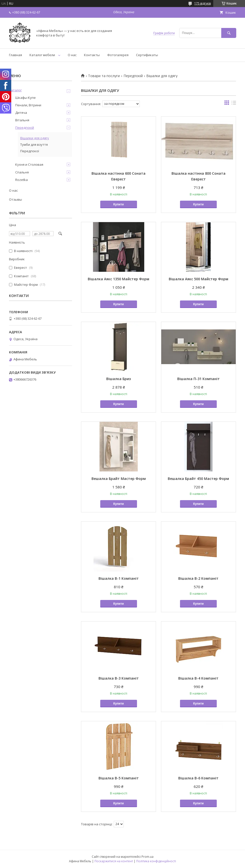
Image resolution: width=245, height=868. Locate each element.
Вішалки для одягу (35, 138)
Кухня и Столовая (29, 164)
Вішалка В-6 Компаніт (198, 778)
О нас (72, 55)
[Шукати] (229, 33)
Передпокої (30, 151)
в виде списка (234, 104)
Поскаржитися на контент (114, 861)
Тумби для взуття (34, 145)
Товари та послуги (104, 76)
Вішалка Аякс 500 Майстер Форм (198, 279)
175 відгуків (202, 3)
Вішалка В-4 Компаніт (198, 678)
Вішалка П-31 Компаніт (198, 379)
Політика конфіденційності (156, 861)
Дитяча (21, 113)
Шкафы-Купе (25, 98)
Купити (118, 204)
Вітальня (22, 120)
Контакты (92, 55)
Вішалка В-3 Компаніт (119, 678)
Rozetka (21, 180)
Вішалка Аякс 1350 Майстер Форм (118, 279)
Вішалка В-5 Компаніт (119, 778)
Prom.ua (147, 857)
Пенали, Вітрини (28, 105)
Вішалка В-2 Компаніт (198, 578)
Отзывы (15, 199)
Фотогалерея (118, 55)
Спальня (22, 172)
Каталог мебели (42, 55)
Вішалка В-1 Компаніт (119, 578)
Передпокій (133, 76)
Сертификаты (147, 55)
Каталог (15, 90)
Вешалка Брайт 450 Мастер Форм (198, 479)
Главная (15, 55)
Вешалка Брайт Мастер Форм (119, 479)
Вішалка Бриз (118, 379)
